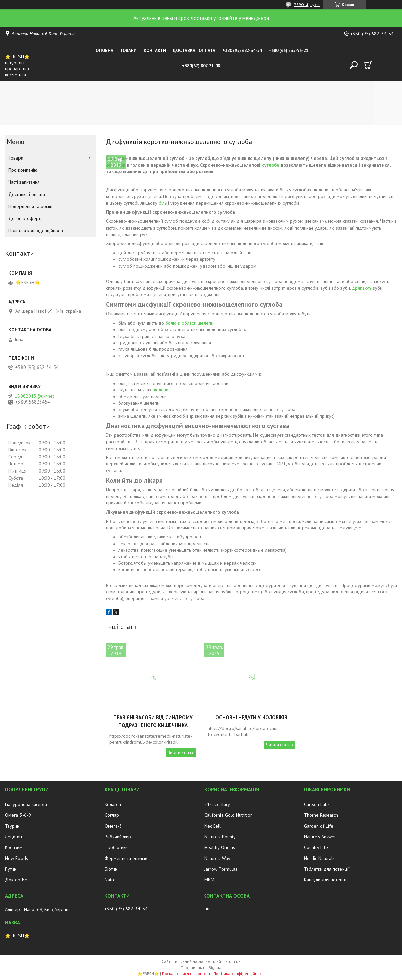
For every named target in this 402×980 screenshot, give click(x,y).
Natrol (111, 880)
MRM (209, 880)
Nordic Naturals (319, 858)
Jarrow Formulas (221, 869)
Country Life (316, 847)
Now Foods (16, 858)
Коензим (14, 847)
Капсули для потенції (326, 880)
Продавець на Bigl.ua (201, 967)
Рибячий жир (118, 837)
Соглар (112, 815)
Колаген (113, 804)
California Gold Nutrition (229, 815)
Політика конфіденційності (36, 231)
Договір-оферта (26, 218)
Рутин (11, 869)
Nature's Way (217, 858)
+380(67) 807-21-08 (201, 66)
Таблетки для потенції (327, 869)
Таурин (12, 826)
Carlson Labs (317, 804)
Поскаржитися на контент (186, 973)
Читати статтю (181, 753)
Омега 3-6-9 (18, 815)
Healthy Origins (220, 847)
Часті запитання (24, 182)
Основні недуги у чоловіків (251, 717)
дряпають (362, 288)
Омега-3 (113, 826)
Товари (128, 51)
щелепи (160, 390)
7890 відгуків (307, 5)
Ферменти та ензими (126, 858)
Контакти (155, 51)
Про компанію (23, 170)
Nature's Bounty (220, 837)
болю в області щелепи (189, 323)
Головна (103, 51)
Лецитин (13, 837)
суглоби (271, 165)
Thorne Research (321, 815)
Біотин (111, 869)
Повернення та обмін (30, 206)
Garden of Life (319, 826)
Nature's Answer (320, 837)
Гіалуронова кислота (26, 804)
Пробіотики (116, 847)
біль (163, 203)
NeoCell (213, 826)
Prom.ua (233, 961)
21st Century (217, 804)
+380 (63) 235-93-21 (288, 51)
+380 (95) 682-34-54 (242, 51)
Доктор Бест (18, 880)
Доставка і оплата (194, 51)
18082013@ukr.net (34, 396)
